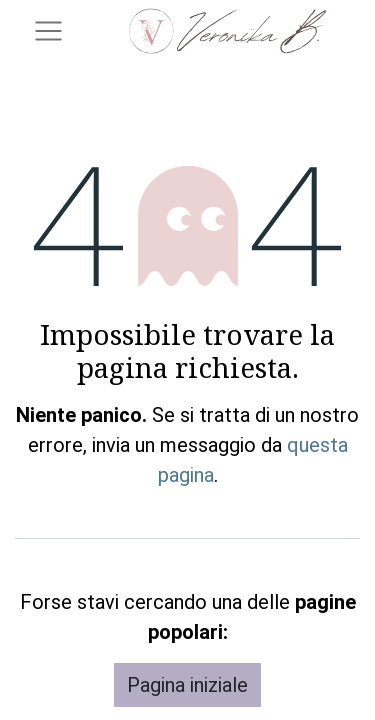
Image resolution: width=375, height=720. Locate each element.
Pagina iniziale (187, 685)
